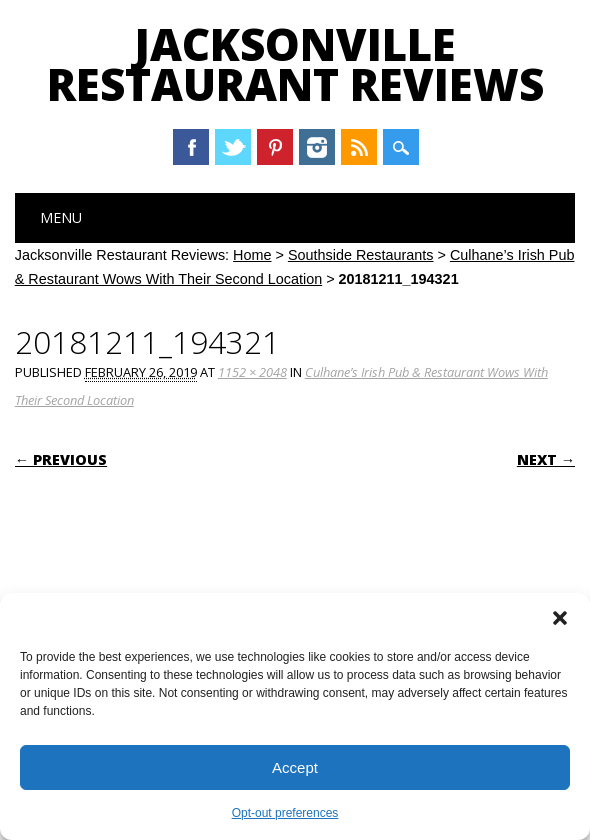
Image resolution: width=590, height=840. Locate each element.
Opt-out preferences (285, 813)
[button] (560, 618)
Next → (546, 459)
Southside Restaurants (361, 255)
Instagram (317, 147)
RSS (359, 147)
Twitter (233, 147)
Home (252, 255)
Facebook (191, 147)
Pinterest (275, 147)
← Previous (61, 459)
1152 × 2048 (252, 372)
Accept (295, 767)
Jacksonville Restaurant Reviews (295, 64)
